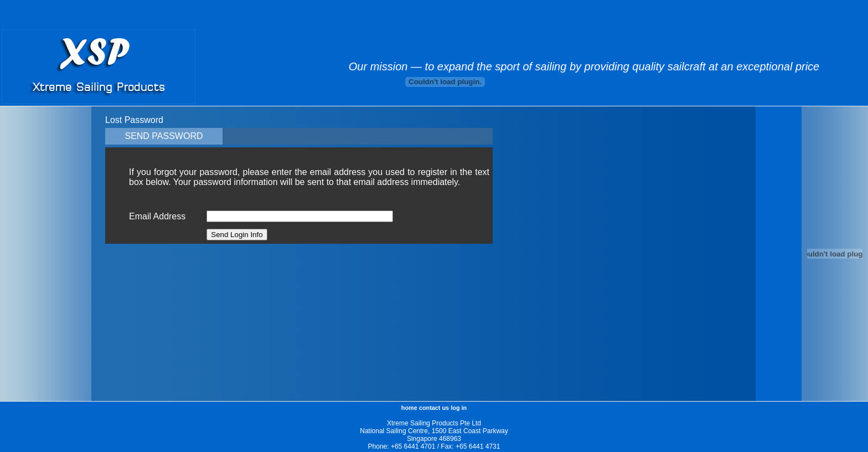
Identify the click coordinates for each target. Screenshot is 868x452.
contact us (434, 408)
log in (459, 408)
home (409, 408)
